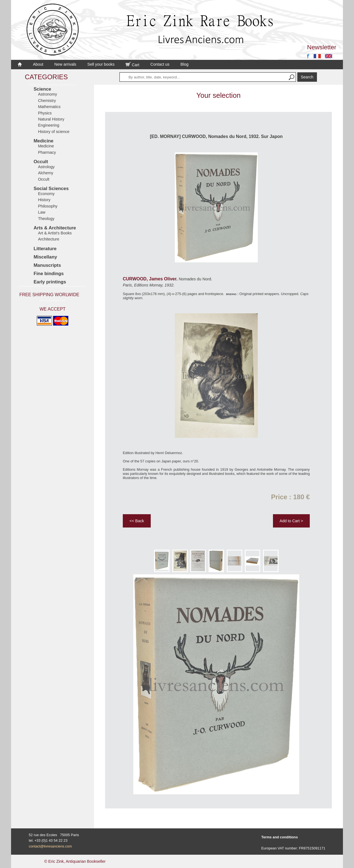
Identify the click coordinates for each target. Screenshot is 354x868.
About (38, 64)
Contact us (160, 64)
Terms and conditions (280, 837)
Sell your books (101, 64)
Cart (132, 65)
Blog (185, 64)
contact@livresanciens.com (50, 846)
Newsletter (322, 47)
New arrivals (65, 64)
